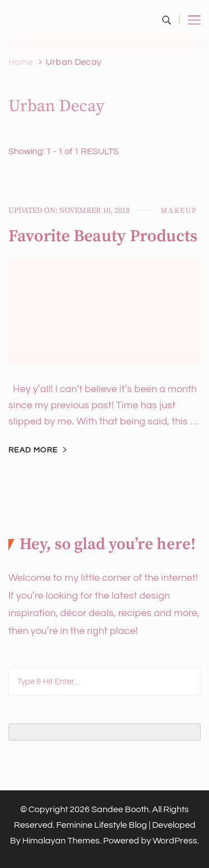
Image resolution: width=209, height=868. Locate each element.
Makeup (179, 211)
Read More (33, 450)
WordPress (175, 841)
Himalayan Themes (61, 841)
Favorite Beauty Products (103, 236)
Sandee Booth (120, 809)
